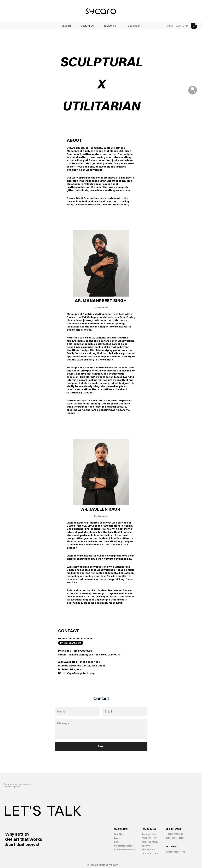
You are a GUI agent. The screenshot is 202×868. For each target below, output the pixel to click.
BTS (116, 842)
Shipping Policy (150, 842)
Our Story (119, 834)
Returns (146, 846)
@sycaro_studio (174, 838)
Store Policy (148, 850)
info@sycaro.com (175, 852)
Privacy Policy (149, 838)
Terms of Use (149, 834)
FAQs (117, 838)
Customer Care (150, 853)
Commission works (124, 850)
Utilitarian (120, 846)
